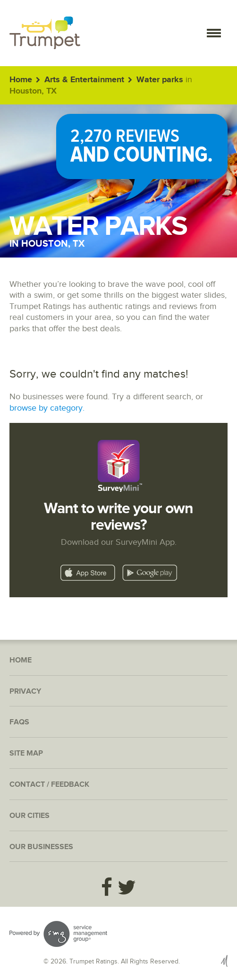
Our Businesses (41, 847)
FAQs (19, 722)
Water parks (160, 80)
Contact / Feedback (49, 785)
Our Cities (30, 816)
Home (21, 80)
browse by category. (47, 408)
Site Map (26, 753)
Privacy (25, 692)
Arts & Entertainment (84, 80)
